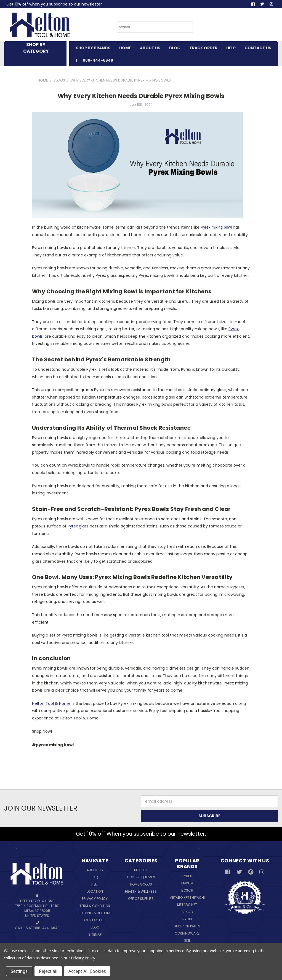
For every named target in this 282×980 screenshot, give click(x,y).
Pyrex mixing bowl (216, 227)
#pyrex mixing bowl (53, 745)
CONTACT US (258, 48)
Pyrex (187, 876)
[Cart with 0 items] (257, 26)
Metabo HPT (187, 905)
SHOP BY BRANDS (93, 48)
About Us (95, 870)
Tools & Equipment (141, 877)
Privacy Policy (95, 899)
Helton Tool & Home (51, 703)
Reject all (48, 971)
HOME (125, 48)
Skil (187, 940)
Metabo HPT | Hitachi (187, 898)
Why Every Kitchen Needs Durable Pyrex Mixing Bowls (141, 96)
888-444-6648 (98, 60)
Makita (187, 883)
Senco (187, 912)
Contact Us (95, 920)
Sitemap (95, 934)
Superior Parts (187, 926)
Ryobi (187, 919)
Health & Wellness (141, 891)
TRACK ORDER (203, 48)
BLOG (175, 48)
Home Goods (141, 884)
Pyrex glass (78, 526)
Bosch (187, 890)
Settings (19, 971)
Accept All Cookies (87, 971)
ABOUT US (150, 48)
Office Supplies (141, 899)
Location (95, 891)
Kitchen (141, 870)
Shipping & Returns (95, 913)
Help (95, 884)
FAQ (95, 877)
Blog (95, 927)
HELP (231, 48)
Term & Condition (95, 906)
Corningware (187, 933)
